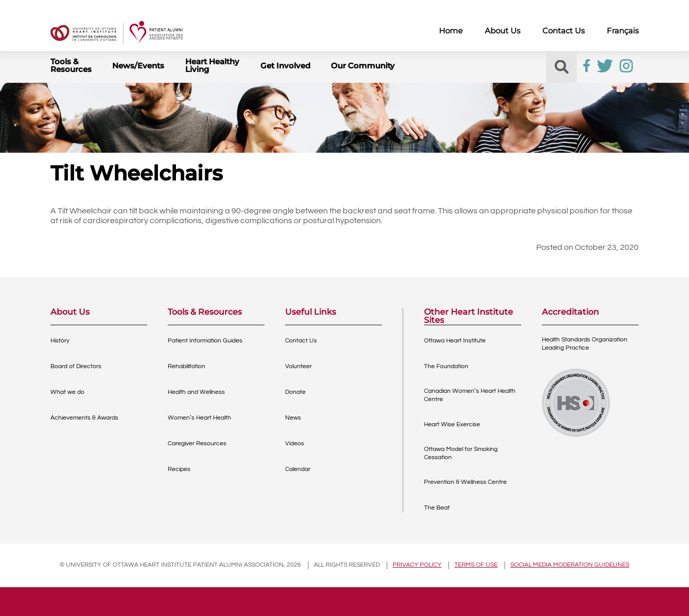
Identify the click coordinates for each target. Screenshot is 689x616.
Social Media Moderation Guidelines (570, 565)
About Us (502, 31)
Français (623, 31)
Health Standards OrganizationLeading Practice (585, 344)
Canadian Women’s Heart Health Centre (470, 395)
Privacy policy (417, 565)
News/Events (138, 66)
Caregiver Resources (197, 443)
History (60, 341)
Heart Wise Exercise (452, 424)
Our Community (363, 66)
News (293, 418)
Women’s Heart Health (199, 418)
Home (451, 31)
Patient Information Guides (205, 341)
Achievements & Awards (84, 418)
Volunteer (298, 366)
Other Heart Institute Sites (469, 316)
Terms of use (476, 565)
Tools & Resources (71, 65)
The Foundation (446, 366)
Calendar (298, 469)
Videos (295, 443)
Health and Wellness (196, 392)
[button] (562, 67)
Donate (295, 392)
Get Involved (285, 66)
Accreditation (570, 312)
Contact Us (563, 31)
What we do (67, 392)
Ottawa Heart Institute (455, 341)
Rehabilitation (187, 366)
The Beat (437, 508)
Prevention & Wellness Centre (465, 482)
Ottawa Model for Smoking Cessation (461, 453)
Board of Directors (76, 366)
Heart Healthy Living (212, 65)
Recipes (179, 469)
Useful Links (311, 312)
